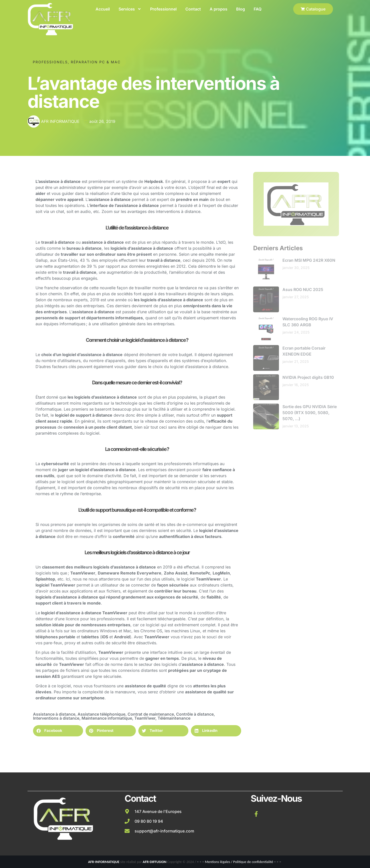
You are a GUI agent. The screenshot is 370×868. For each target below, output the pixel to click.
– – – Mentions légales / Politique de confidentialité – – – (239, 862)
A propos (219, 9)
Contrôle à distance (195, 714)
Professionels (50, 61)
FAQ (258, 9)
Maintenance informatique (107, 718)
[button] (58, 731)
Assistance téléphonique (101, 714)
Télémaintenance (174, 718)
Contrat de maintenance (151, 714)
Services (130, 9)
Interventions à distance (56, 718)
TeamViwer (145, 718)
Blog (241, 9)
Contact (193, 9)
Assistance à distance (54, 714)
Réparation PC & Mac (96, 61)
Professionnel (163, 9)
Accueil (103, 9)
